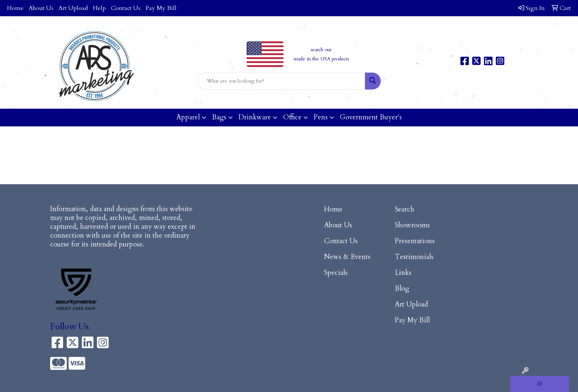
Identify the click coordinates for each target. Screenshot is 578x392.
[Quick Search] (281, 81)
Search (405, 209)
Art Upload (73, 8)
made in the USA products (321, 59)
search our (321, 50)
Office (292, 117)
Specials (336, 273)
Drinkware (255, 117)
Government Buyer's (371, 117)
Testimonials (414, 257)
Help (99, 8)
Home (15, 8)
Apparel (188, 117)
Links (403, 273)
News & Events (347, 257)
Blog (402, 289)
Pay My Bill (161, 8)
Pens (321, 117)
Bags (219, 117)
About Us (41, 8)
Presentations (415, 241)
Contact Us (126, 8)
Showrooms (412, 225)
